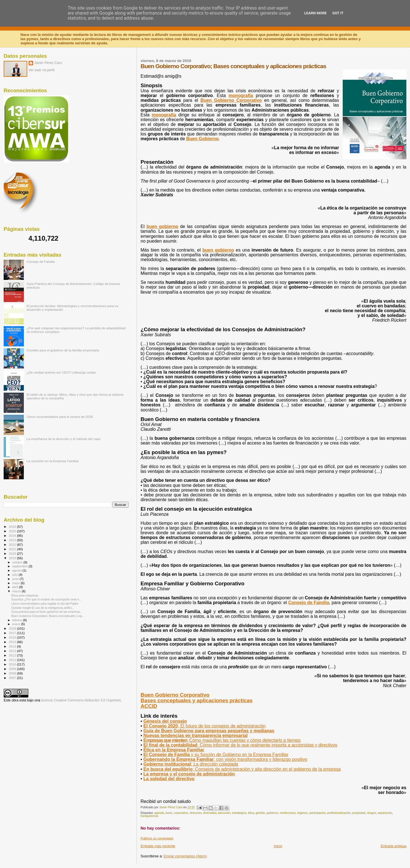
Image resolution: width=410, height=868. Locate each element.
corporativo (181, 813)
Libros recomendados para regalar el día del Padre (45, 604)
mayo (17, 583)
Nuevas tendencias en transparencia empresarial (195, 735)
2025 (13, 531)
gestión (260, 813)
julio (16, 575)
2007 (13, 678)
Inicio (278, 846)
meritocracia (288, 813)
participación (317, 813)
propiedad (359, 813)
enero (17, 624)
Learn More (315, 13)
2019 (13, 558)
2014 (13, 646)
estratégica (239, 813)
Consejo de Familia (309, 603)
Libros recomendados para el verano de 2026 (60, 417)
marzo (17, 591)
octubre (18, 562)
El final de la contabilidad (240, 745)
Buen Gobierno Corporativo (175, 695)
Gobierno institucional (191, 764)
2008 (13, 673)
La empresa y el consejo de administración (189, 774)
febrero (18, 620)
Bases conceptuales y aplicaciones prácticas (196, 700)
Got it (338, 13)
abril (16, 587)
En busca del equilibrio (242, 769)
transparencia (149, 816)
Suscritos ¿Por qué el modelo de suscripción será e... (46, 599)
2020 (13, 553)
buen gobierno (162, 226)
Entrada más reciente (158, 846)
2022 (13, 544)
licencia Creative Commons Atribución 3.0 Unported (81, 700)
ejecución (224, 813)
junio (16, 579)
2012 (13, 655)
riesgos (372, 813)
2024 (13, 536)
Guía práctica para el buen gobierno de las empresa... (47, 612)
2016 (13, 637)
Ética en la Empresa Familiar (174, 750)
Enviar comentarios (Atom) (185, 856)
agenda (159, 813)
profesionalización (339, 813)
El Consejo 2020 (204, 726)
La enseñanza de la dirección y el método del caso (64, 439)
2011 (13, 660)
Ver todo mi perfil (42, 70)
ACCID (149, 706)
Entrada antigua (393, 846)
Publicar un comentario (157, 838)
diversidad (210, 813)
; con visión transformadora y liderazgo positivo (225, 759)
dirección (196, 813)
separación (385, 813)
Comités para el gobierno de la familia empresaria (63, 350)
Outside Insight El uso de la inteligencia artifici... (43, 608)
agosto (18, 570)
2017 (13, 633)
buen (169, 813)
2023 (13, 540)
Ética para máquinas (25, 595)
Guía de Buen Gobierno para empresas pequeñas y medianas (209, 731)
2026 (13, 527)
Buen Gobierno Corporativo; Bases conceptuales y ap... (48, 616)
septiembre (20, 566)
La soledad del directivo (169, 779)
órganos (302, 813)
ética (251, 813)
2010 (13, 664)
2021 (13, 549)
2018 (13, 628)
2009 (13, 669)
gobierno (272, 813)
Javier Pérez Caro (48, 63)
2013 (13, 651)
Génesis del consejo (165, 721)
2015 (13, 642)
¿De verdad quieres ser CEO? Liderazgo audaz (61, 372)
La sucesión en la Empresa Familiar (53, 461)
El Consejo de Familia (216, 755)
